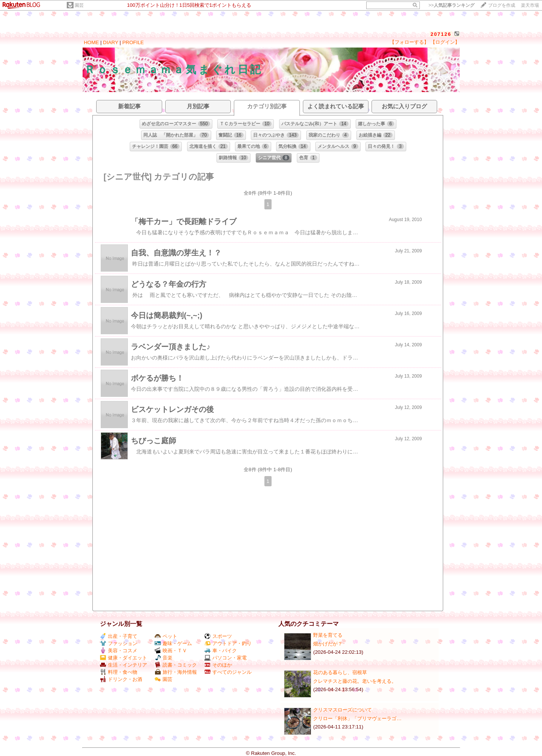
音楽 (164, 658)
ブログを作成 (502, 5)
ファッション (119, 643)
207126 (441, 34)
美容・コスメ (119, 651)
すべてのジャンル (228, 672)
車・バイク (221, 651)
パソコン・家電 (226, 658)
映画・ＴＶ (171, 651)
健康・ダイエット (124, 658)
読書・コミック (176, 665)
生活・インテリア (124, 665)
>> (451, 5)
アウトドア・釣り (228, 643)
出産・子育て (119, 636)
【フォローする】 (409, 42)
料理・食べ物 (119, 672)
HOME (91, 42)
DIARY (111, 42)
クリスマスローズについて (342, 710)
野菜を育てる (328, 635)
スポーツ (218, 636)
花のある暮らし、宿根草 (340, 672)
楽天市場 (530, 5)
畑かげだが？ (328, 644)
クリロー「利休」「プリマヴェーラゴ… (357, 718)
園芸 (79, 5)
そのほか (218, 665)
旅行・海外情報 (176, 672)
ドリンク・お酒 (121, 679)
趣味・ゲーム (173, 643)
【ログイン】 (445, 42)
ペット (166, 636)
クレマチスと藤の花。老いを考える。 (355, 681)
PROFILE (133, 42)
